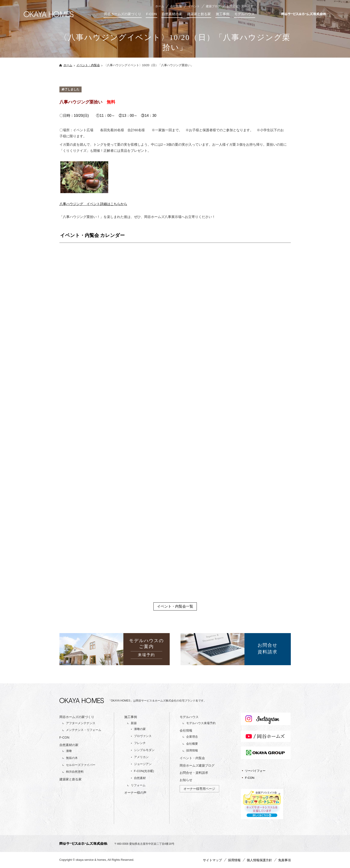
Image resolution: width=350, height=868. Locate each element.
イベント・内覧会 (88, 65)
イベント (194, 6)
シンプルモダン (144, 750)
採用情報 (192, 750)
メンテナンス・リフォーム (84, 730)
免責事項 (284, 860)
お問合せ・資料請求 (240, 6)
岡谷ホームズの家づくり (123, 14)
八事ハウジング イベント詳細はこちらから (93, 204)
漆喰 (69, 751)
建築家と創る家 (199, 14)
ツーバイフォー (255, 771)
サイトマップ (212, 860)
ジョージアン (143, 764)
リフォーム (138, 785)
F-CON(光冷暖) (144, 771)
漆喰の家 (140, 729)
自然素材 (140, 778)
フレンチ (140, 743)
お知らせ (186, 780)
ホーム (160, 6)
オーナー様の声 (135, 793)
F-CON (152, 14)
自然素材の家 (172, 14)
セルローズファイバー (81, 765)
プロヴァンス (143, 736)
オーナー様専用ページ (199, 789)
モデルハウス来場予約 (201, 723)
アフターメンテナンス (81, 723)
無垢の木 (72, 758)
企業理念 (192, 737)
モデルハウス (244, 14)
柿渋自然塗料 (75, 772)
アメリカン (141, 757)
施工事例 (223, 14)
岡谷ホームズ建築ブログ (197, 765)
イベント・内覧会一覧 (175, 606)
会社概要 (192, 744)
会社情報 (176, 6)
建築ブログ (213, 6)
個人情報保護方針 (259, 860)
